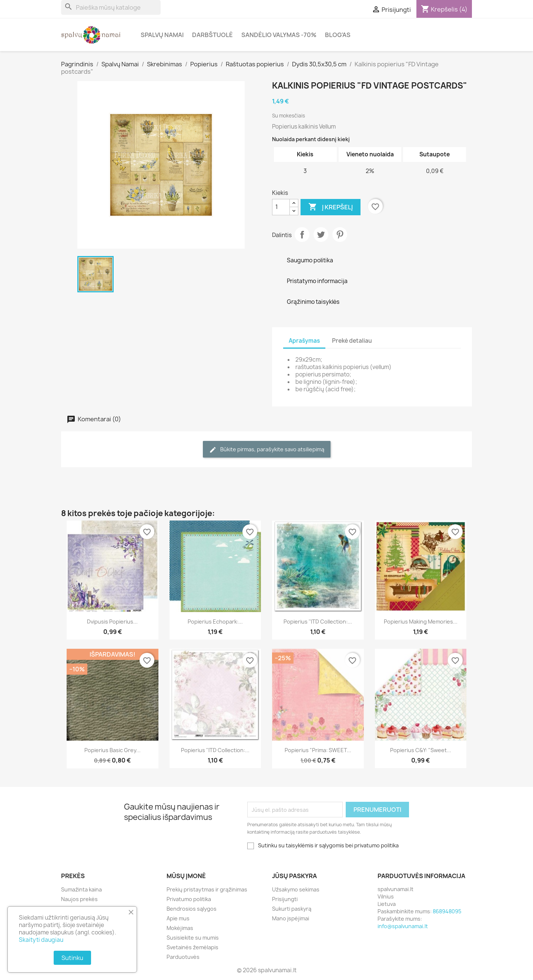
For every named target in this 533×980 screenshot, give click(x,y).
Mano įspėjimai (291, 918)
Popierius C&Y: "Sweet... (421, 750)
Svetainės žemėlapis (192, 947)
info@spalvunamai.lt (403, 926)
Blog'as (338, 35)
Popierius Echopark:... (215, 622)
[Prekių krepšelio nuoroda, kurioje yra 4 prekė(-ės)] (444, 9)
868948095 (447, 911)
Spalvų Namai (162, 35)
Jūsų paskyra (294, 876)
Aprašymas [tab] (304, 341)
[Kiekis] (281, 207)
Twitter (321, 235)
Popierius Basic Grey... (113, 750)
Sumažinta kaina (81, 889)
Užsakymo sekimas (296, 889)
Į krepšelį (331, 207)
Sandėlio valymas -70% (279, 35)
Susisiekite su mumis (193, 938)
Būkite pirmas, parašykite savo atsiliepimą (267, 450)
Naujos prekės (79, 899)
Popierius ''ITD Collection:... (318, 622)
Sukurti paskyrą (292, 909)
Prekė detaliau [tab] (352, 341)
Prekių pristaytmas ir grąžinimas (207, 889)
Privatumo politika (189, 899)
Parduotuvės (183, 957)
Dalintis (302, 235)
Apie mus (178, 918)
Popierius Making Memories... (421, 622)
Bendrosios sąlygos (192, 909)
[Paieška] (111, 7)
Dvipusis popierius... (112, 622)
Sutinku (72, 958)
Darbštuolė (212, 35)
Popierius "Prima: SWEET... (318, 750)
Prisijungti (285, 899)
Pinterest (340, 235)
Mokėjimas (180, 928)
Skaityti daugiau (41, 940)
